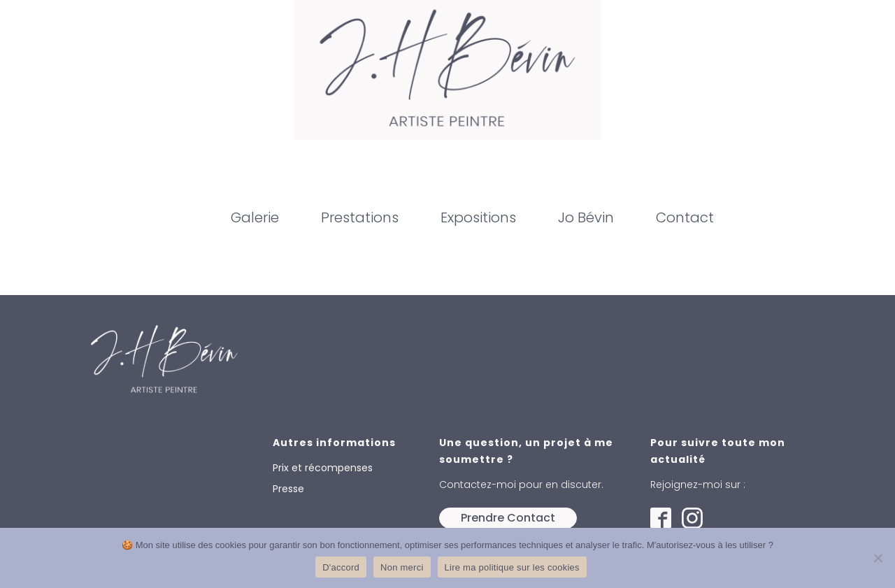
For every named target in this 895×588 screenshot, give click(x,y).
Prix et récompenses (323, 468)
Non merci (402, 567)
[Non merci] (878, 558)
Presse (288, 489)
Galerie (255, 217)
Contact (685, 217)
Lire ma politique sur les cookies (512, 567)
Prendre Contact (508, 518)
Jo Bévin (586, 217)
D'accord (341, 567)
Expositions (478, 217)
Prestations (360, 217)
